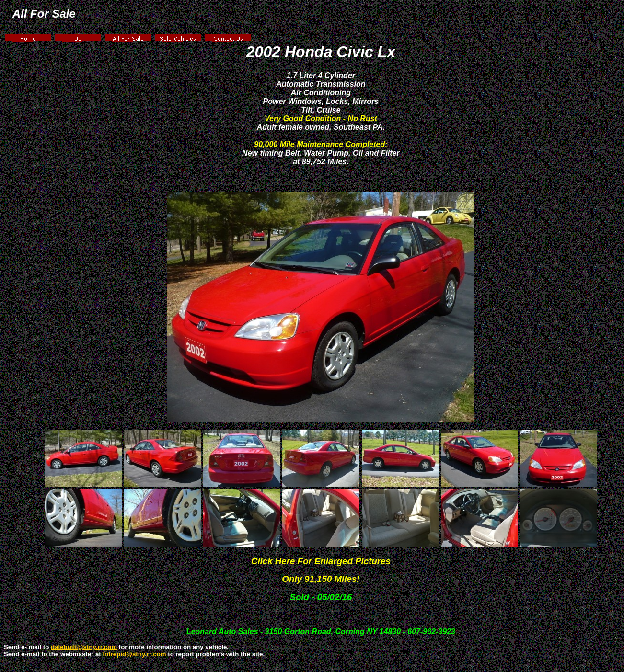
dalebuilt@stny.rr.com (84, 647)
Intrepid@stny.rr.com (134, 654)
